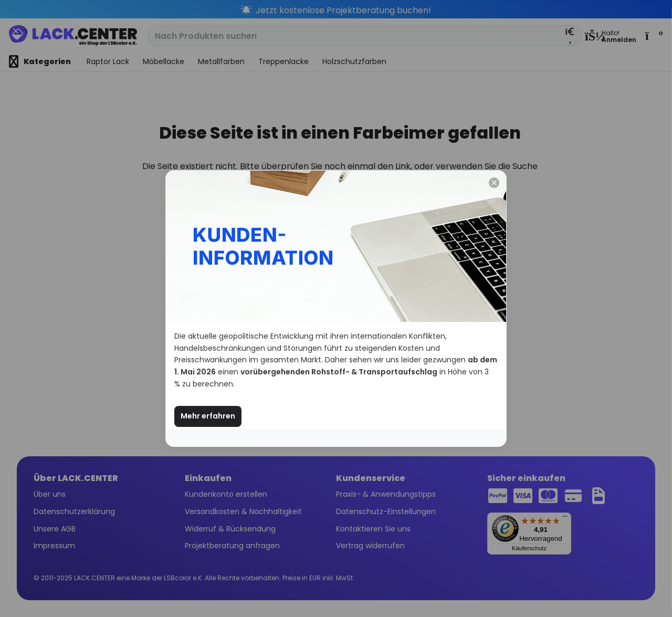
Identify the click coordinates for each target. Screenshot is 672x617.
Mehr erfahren (208, 416)
